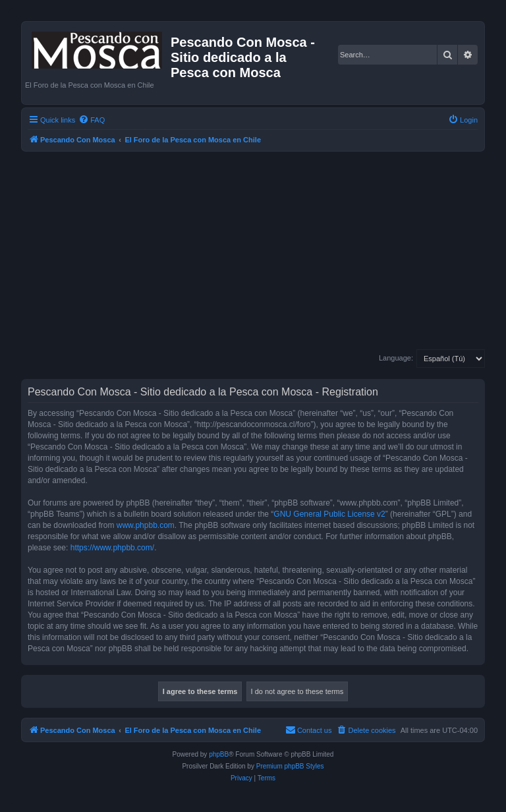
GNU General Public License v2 (329, 514)
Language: (396, 358)
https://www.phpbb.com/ (112, 548)
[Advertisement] (253, 250)
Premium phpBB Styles (290, 766)
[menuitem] (92, 120)
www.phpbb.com (146, 525)
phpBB (219, 754)
